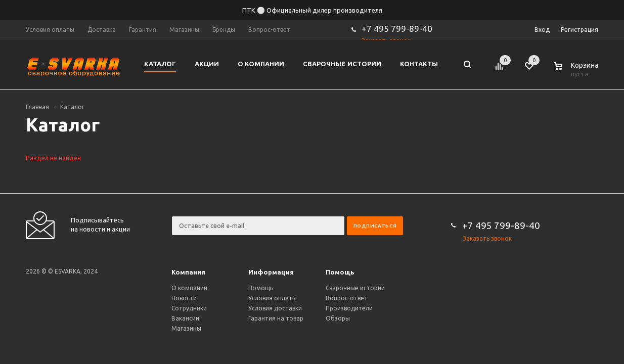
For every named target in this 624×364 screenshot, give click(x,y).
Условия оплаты (273, 298)
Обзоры (338, 318)
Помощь (340, 272)
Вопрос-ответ (347, 298)
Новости (184, 298)
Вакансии (185, 318)
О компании (189, 288)
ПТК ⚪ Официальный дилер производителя (312, 10)
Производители (349, 308)
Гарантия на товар (276, 318)
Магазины (186, 328)
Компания (188, 272)
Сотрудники (189, 308)
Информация (271, 272)
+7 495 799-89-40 (397, 29)
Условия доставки (275, 308)
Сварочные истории (355, 288)
